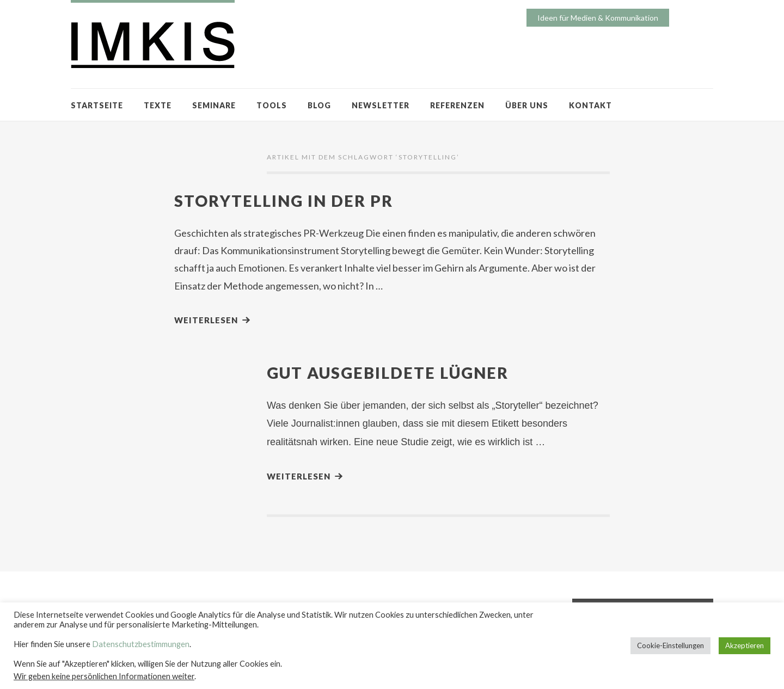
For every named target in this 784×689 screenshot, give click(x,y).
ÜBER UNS (527, 105)
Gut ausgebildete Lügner (388, 373)
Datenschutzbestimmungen (141, 644)
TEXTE (158, 105)
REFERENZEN (457, 105)
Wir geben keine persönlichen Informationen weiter (104, 676)
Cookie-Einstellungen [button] (670, 645)
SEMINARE (214, 105)
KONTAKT (590, 105)
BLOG (319, 105)
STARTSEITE (97, 105)
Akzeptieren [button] (745, 645)
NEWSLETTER (381, 105)
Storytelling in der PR (284, 201)
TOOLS (272, 105)
